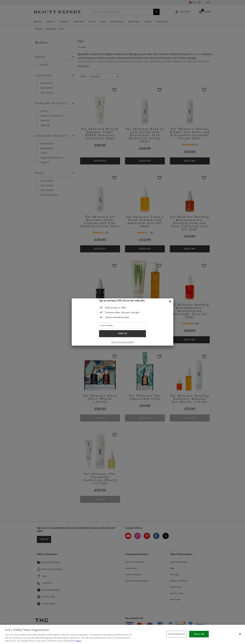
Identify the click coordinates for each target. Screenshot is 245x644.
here (79, 641)
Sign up (123, 334)
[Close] (170, 302)
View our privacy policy (123, 342)
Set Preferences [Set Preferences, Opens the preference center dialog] (176, 634)
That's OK (199, 634)
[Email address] (122, 325)
